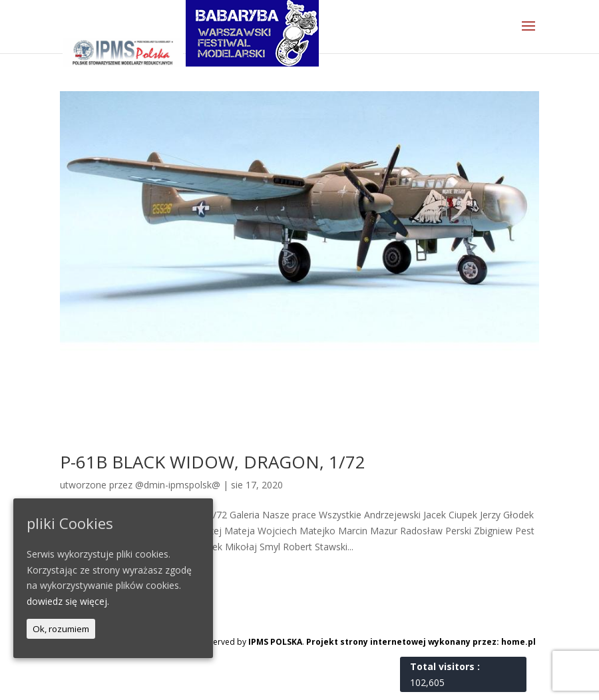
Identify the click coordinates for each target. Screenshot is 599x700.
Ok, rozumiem (61, 629)
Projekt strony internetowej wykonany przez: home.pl (421, 642)
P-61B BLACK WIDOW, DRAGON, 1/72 (213, 462)
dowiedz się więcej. (68, 601)
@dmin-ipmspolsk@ (178, 485)
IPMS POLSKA (275, 642)
